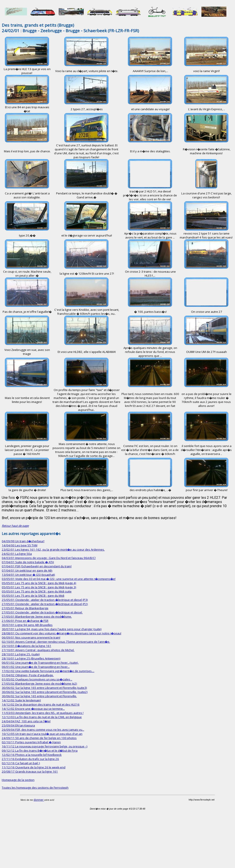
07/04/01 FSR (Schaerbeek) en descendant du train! (37, 566)
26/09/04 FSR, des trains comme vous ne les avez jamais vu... (43, 730)
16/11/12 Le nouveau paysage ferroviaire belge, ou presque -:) (45, 746)
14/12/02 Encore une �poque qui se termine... (33, 709)
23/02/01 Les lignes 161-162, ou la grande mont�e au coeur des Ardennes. (53, 549)
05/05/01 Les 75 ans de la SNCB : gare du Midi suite (37, 591)
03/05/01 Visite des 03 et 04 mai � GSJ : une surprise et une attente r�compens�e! (59, 579)
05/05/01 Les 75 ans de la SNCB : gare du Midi (33, 596)
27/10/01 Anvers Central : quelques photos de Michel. (38, 650)
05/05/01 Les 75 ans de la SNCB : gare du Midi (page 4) (39, 583)
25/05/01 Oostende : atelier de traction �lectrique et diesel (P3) (45, 600)
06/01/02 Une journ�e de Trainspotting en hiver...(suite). (40, 663)
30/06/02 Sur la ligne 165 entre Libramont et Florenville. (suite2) (45, 692)
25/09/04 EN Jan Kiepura (18, 725)
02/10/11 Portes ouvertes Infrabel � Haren (31, 742)
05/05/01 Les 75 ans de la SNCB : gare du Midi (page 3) (39, 587)
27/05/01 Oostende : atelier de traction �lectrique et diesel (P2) (45, 604)
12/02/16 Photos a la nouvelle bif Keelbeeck (32, 755)
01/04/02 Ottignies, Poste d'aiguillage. (28, 675)
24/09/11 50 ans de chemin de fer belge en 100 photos (39, 738)
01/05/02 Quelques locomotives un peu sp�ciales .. (37, 679)
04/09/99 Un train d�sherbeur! (23, 541)
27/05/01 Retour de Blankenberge (25, 608)
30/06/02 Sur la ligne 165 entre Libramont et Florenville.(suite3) (44, 688)
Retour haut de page (15, 526)
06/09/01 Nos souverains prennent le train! (31, 637)
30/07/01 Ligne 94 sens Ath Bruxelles (27, 625)
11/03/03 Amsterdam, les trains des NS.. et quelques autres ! (43, 713)
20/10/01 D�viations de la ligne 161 (27, 646)
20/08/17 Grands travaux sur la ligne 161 (30, 771)
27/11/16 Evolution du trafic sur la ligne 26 (30, 759)
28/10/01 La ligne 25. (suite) (21, 654)
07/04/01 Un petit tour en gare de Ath (27, 570)
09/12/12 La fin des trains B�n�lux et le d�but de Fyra (40, 751)
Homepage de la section (18, 780)
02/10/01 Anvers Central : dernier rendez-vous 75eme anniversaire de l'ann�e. (56, 642)
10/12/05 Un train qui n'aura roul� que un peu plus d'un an (42, 734)
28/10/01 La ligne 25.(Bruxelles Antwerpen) (31, 658)
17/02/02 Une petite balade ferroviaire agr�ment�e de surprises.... (48, 671)
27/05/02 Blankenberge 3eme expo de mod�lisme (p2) (39, 684)
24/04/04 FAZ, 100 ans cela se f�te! (26, 721)
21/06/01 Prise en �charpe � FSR (25, 621)
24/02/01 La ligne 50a (17, 554)
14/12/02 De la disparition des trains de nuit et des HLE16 (41, 704)
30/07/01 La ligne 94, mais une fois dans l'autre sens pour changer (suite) (52, 629)
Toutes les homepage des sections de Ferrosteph (35, 788)
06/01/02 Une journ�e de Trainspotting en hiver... (36, 667)
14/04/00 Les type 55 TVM (20, 545)
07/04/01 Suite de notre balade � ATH (28, 562)
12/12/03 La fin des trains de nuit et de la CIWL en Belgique (42, 717)
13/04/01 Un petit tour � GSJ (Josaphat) (28, 575)
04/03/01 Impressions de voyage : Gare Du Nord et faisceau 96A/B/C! (49, 558)
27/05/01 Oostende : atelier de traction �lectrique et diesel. (42, 612)
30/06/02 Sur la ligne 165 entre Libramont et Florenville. (39, 696)
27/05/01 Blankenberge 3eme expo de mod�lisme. (37, 617)
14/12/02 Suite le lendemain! (21, 700)
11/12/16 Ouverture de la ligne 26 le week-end (34, 767)
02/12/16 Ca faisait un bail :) (21, 763)
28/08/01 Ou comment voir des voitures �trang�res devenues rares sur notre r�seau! (62, 633)
